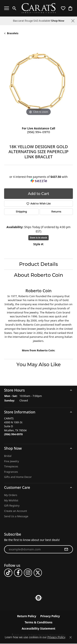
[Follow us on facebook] (18, 573)
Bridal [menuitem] (8, 456)
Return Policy (27, 616)
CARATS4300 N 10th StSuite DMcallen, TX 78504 (15, 426)
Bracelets (13, 33)
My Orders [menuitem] (11, 495)
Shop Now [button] (58, 21)
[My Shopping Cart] (70, 8)
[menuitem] (38, 598)
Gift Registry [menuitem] (12, 506)
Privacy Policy (50, 616)
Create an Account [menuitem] (16, 511)
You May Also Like (39, 364)
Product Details (38, 264)
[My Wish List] (63, 8)
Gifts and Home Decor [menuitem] (18, 477)
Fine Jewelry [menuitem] (11, 461)
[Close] (73, 21)
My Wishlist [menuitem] (11, 500)
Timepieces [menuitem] (11, 467)
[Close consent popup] (71, 637)
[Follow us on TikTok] (8, 573)
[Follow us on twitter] (38, 573)
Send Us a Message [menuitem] (16, 516)
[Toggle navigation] (7, 8)
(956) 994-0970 (39, 132)
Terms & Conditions (38, 623)
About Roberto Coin (38, 275)
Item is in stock (39, 238)
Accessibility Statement (39, 629)
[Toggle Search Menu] (14, 8)
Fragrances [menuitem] (11, 472)
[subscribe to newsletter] (66, 549)
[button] (38, 390)
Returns (56, 212)
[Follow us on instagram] (28, 573)
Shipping (21, 212)
